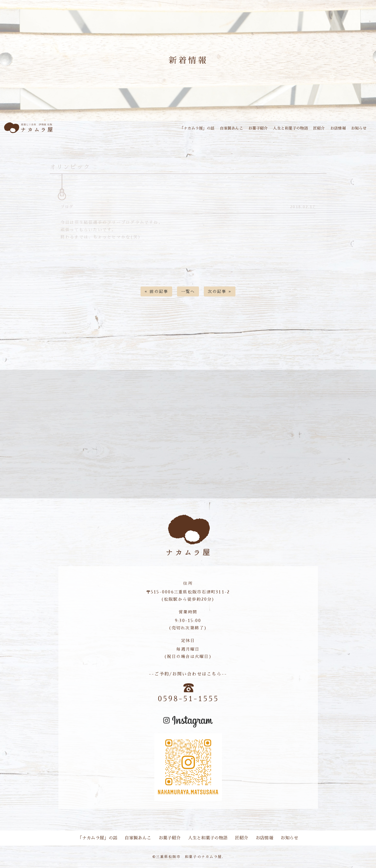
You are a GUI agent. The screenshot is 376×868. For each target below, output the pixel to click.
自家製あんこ (231, 128)
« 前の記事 (157, 291)
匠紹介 (319, 128)
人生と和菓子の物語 (290, 128)
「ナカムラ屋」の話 (197, 128)
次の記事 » (220, 291)
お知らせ (359, 128)
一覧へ (188, 291)
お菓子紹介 (258, 128)
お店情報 (338, 128)
